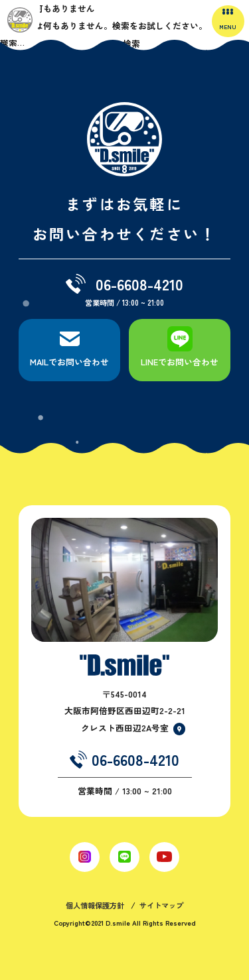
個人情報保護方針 (95, 905)
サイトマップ (161, 905)
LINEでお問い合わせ (180, 362)
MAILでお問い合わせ (69, 362)
